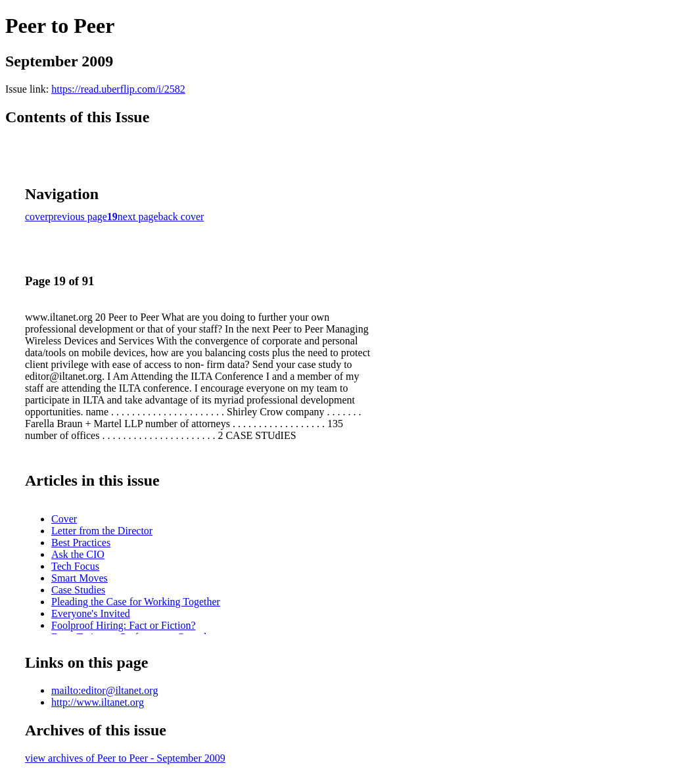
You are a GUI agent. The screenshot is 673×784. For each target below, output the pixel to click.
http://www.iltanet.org (98, 702)
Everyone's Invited (91, 613)
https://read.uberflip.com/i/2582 (118, 89)
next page (138, 217)
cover (37, 217)
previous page (78, 217)
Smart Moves (80, 578)
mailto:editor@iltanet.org (104, 690)
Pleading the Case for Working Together (136, 602)
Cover (64, 519)
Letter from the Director (102, 531)
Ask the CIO (78, 554)
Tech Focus (75, 566)
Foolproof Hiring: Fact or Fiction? (124, 625)
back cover (181, 217)
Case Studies (78, 590)
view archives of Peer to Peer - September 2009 (125, 758)
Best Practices (81, 542)
